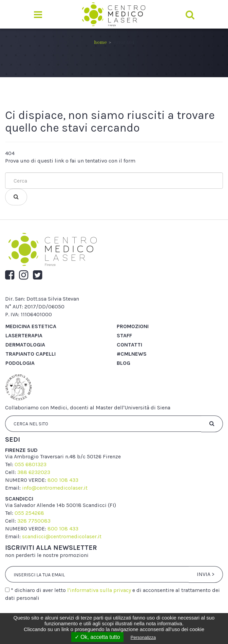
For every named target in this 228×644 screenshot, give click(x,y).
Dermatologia (25, 345)
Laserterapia (24, 335)
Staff (124, 335)
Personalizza (143, 637)
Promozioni (133, 326)
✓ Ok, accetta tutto (97, 637)
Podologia (20, 363)
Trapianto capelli (31, 354)
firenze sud (21, 450)
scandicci (19, 499)
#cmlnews (132, 354)
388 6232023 (34, 472)
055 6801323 (31, 464)
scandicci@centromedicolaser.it (62, 536)
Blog (123, 363)
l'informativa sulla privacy (99, 590)
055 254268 (29, 513)
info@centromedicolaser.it (55, 488)
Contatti (129, 345)
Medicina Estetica (31, 326)
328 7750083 (34, 521)
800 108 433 (63, 480)
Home (100, 43)
